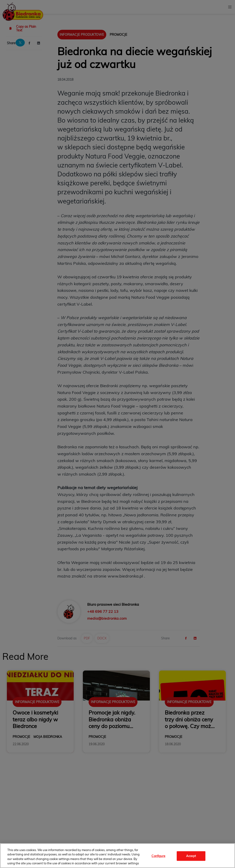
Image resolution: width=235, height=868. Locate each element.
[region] (117, 856)
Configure (158, 856)
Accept (191, 856)
